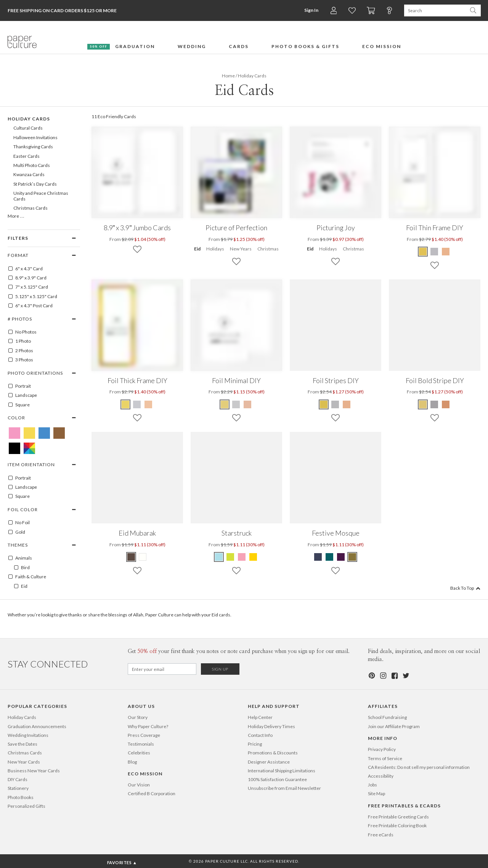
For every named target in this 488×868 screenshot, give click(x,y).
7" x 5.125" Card (28, 287)
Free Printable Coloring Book (397, 825)
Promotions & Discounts (273, 753)
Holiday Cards (22, 717)
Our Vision (139, 785)
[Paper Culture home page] (22, 42)
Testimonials (141, 744)
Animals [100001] (20, 558)
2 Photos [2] (20, 351)
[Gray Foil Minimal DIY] (236, 404)
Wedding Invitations (28, 735)
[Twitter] (406, 676)
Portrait (19, 386)
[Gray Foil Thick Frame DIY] (137, 404)
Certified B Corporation (152, 793)
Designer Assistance (269, 762)
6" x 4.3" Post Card (30, 306)
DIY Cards (18, 779)
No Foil (19, 523)
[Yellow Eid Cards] (29, 433)
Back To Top (465, 588)
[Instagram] (383, 676)
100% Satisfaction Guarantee (277, 779)
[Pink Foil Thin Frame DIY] (446, 252)
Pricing (255, 744)
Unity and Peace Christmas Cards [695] (41, 196)
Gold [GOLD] (16, 532)
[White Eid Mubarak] (143, 557)
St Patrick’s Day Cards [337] (35, 184)
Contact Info (260, 735)
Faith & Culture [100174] (27, 577)
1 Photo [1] (19, 341)
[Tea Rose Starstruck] (242, 557)
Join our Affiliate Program (394, 726)
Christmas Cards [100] (30, 208)
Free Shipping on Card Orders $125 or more (62, 10)
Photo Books (21, 797)
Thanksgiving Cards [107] (33, 147)
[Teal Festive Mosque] (329, 557)
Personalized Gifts (26, 806)
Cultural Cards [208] (28, 128)
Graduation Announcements (37, 726)
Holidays (215, 249)
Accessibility (381, 776)
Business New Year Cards (34, 771)
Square (19, 405)
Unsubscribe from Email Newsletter (284, 788)
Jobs (372, 785)
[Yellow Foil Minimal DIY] (225, 404)
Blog (132, 762)
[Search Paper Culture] (435, 10)
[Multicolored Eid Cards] (29, 448)
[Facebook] (394, 676)
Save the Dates (22, 744)
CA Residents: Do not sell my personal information (419, 767)
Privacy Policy (382, 749)
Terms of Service (385, 758)
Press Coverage (144, 735)
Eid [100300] (20, 586)
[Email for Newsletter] (162, 669)
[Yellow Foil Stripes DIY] (324, 404)
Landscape (22, 395)
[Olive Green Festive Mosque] (352, 557)
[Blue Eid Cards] (44, 433)
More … (16, 216)
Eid (197, 249)
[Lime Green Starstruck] (230, 557)
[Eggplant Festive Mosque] (341, 557)
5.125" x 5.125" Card (32, 297)
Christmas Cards (25, 753)
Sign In (311, 10)
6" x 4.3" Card (25, 269)
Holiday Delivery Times (271, 726)
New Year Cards (24, 762)
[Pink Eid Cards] (14, 433)
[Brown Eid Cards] (59, 433)
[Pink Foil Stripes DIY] (347, 404)
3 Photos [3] (20, 360)
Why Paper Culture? (148, 726)
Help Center (260, 717)
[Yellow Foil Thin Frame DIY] (423, 252)
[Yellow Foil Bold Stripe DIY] (423, 404)
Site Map (376, 793)
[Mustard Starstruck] (253, 557)
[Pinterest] (371, 676)
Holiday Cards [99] (29, 119)
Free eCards (381, 835)
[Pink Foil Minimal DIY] (247, 404)
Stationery (18, 788)
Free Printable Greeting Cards (398, 817)
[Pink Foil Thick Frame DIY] (148, 404)
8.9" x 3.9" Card (27, 278)
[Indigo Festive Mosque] (318, 557)
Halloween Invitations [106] (35, 137)
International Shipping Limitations (282, 771)
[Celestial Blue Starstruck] (219, 557)
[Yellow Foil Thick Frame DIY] (126, 404)
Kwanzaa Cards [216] (29, 174)
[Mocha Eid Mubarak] (132, 557)
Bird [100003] (22, 568)
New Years (241, 249)
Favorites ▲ (122, 862)
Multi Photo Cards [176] (32, 165)
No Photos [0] (22, 332)
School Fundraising (387, 717)
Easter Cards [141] (26, 156)
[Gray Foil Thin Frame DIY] (434, 252)
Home (228, 76)
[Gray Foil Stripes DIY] (335, 404)
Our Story (138, 717)
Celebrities (139, 753)
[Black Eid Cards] (14, 448)
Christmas (268, 249)
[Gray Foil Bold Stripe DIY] (434, 404)
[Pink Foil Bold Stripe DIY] (446, 404)
